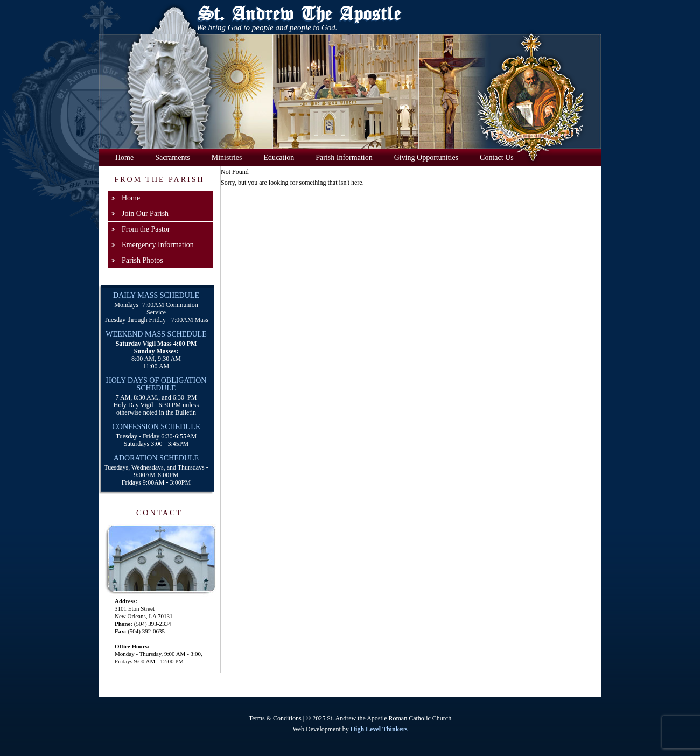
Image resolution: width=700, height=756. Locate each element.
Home (124, 157)
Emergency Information (158, 245)
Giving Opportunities (426, 157)
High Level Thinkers (379, 729)
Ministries (227, 157)
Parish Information (344, 157)
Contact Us (497, 157)
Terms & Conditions (275, 718)
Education (279, 157)
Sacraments (173, 157)
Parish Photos (142, 260)
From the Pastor (146, 229)
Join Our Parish (145, 213)
